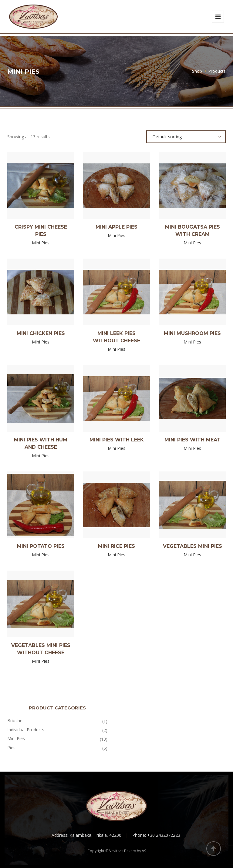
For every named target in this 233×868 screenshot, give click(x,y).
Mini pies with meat (192, 440)
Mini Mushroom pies (192, 333)
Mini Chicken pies (41, 333)
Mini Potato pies (41, 546)
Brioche (15, 721)
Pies (11, 747)
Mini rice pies (116, 546)
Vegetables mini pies (192, 546)
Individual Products (26, 730)
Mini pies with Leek (117, 440)
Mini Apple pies (116, 227)
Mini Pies (16, 738)
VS (144, 851)
